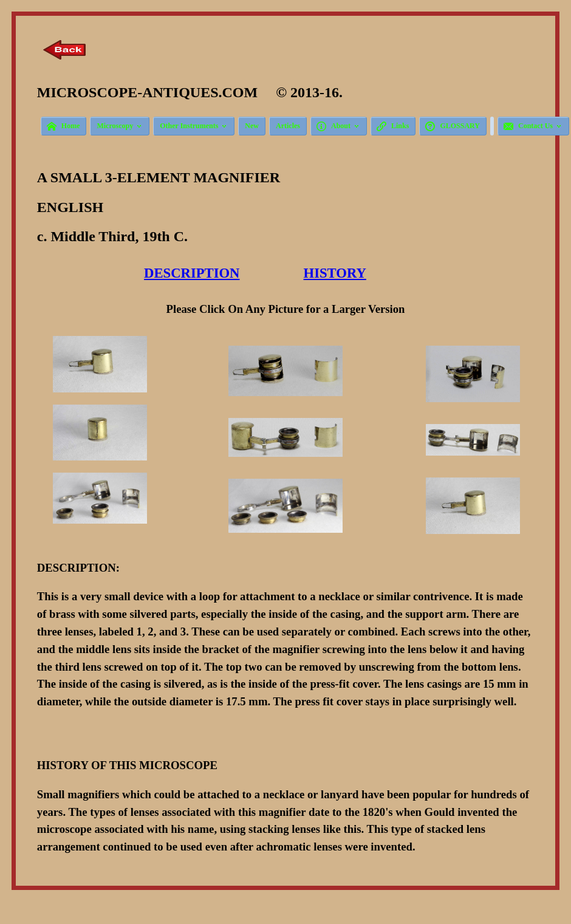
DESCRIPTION (192, 273)
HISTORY (335, 273)
